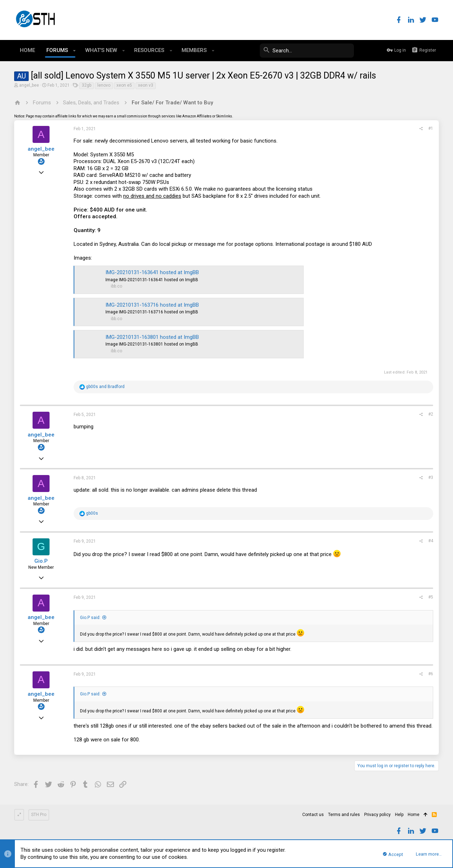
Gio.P (41, 561)
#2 (431, 414)
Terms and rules (344, 815)
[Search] (301, 51)
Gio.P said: (90, 618)
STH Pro (39, 815)
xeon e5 (124, 85)
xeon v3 (146, 85)
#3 (431, 478)
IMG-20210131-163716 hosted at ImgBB (152, 305)
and (105, 387)
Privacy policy (377, 815)
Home (414, 815)
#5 (431, 597)
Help (399, 815)
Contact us (313, 815)
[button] (74, 51)
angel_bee (29, 85)
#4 (431, 541)
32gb (87, 85)
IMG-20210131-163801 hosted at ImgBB (152, 337)
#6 (431, 674)
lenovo (104, 85)
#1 (431, 128)
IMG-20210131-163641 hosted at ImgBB (152, 272)
